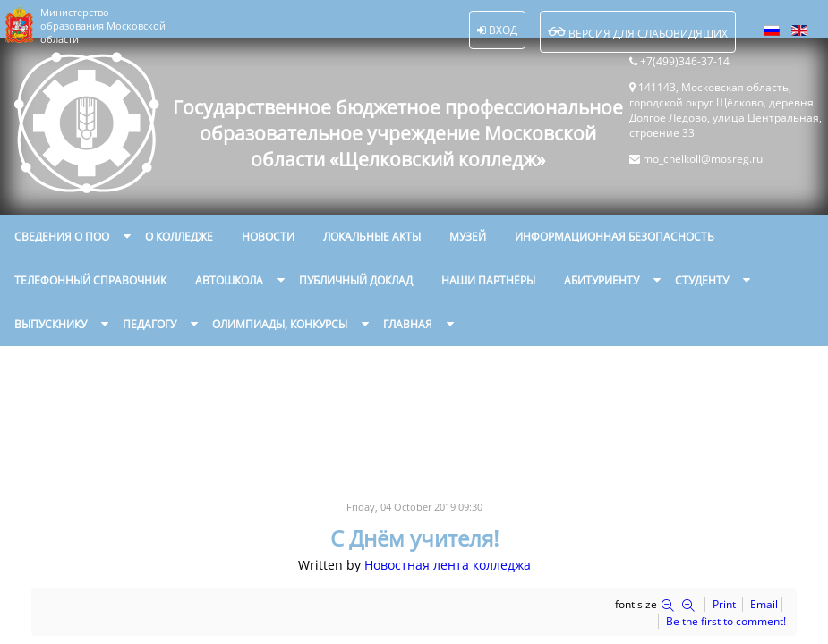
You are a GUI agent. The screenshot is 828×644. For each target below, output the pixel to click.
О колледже (179, 237)
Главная (408, 324)
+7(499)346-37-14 (685, 61)
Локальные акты (372, 237)
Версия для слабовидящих (638, 32)
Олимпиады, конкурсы (280, 324)
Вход (497, 30)
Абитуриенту (602, 280)
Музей (468, 237)
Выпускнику (51, 324)
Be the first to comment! (726, 621)
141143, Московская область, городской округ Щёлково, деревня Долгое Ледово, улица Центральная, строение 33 (726, 110)
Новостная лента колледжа (448, 565)
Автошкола (229, 280)
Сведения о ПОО (62, 237)
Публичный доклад (356, 280)
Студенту (702, 280)
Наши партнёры (488, 280)
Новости (268, 237)
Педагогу (149, 324)
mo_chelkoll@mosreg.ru (703, 159)
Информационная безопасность (615, 237)
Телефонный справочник (90, 280)
